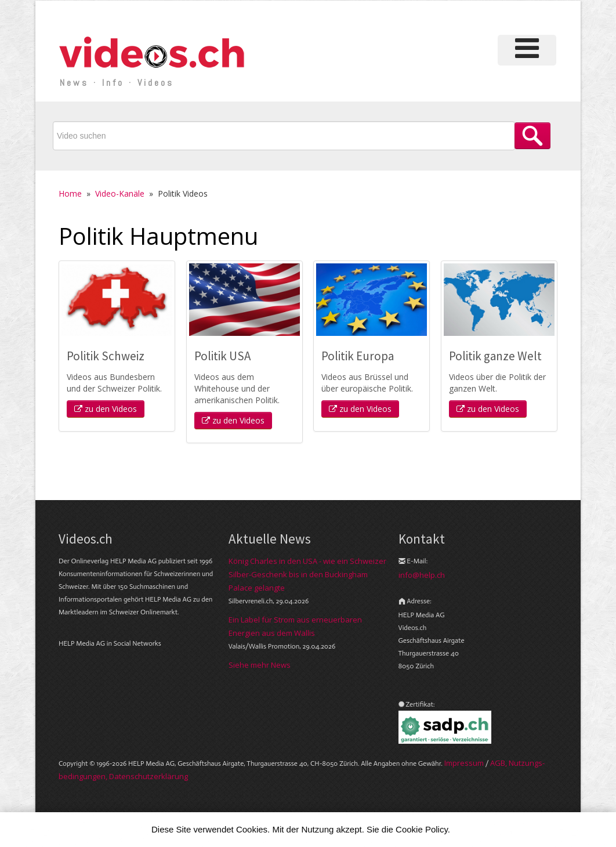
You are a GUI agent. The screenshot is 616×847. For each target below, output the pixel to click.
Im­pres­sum (464, 763)
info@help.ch (422, 575)
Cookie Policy (422, 829)
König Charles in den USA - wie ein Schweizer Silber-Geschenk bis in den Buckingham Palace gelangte (307, 574)
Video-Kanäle (120, 193)
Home (70, 193)
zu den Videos (106, 409)
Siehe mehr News (260, 665)
